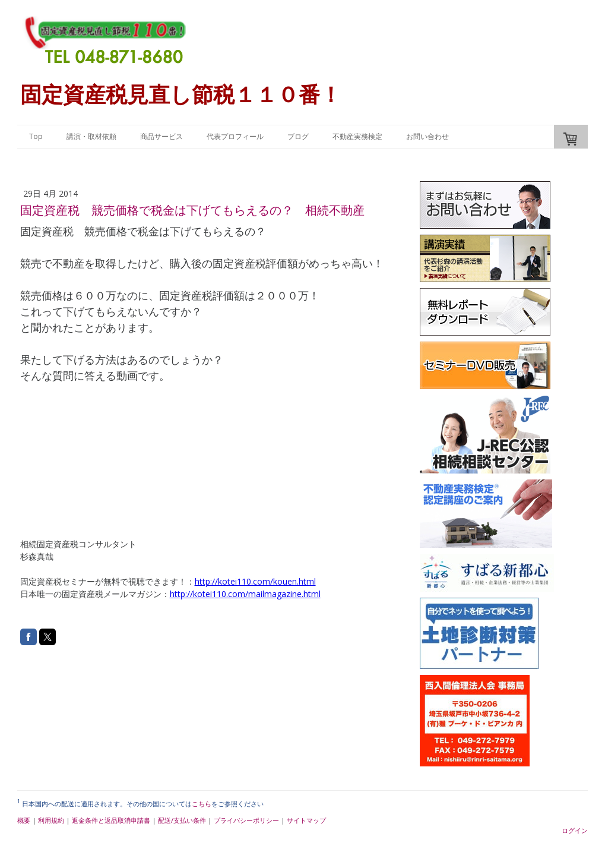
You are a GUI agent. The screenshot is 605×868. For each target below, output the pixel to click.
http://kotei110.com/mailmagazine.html (245, 594)
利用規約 (51, 820)
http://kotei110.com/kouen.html (255, 581)
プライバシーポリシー (246, 820)
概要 (24, 820)
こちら (202, 804)
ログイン (575, 830)
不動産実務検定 (357, 136)
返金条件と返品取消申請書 (111, 820)
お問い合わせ (427, 136)
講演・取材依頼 (91, 136)
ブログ (298, 136)
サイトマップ (306, 820)
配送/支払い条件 (182, 820)
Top (36, 136)
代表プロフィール (235, 136)
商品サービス (161, 136)
